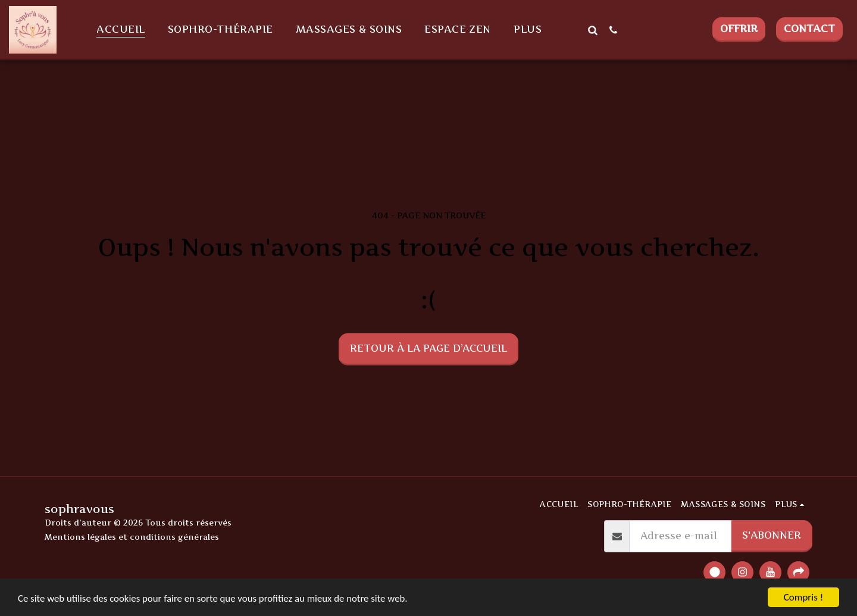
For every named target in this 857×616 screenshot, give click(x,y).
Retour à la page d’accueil (428, 348)
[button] (592, 30)
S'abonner (772, 535)
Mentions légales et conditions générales (132, 537)
